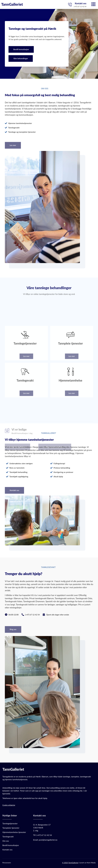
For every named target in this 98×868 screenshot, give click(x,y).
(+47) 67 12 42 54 (44, 835)
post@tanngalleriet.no (48, 840)
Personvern (7, 863)
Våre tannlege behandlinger (49, 284)
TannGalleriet (12, 4)
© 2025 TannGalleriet (70, 863)
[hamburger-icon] (93, 5)
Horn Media (91, 863)
